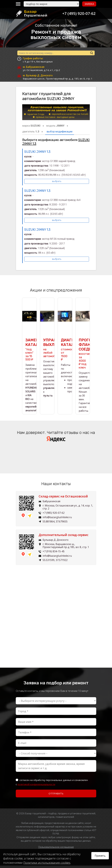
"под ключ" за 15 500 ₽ (29, 352)
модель (55, 126)
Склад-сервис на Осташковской (63, 499)
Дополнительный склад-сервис (63, 537)
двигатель (31, 131)
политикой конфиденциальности (36, 787)
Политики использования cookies (47, 863)
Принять (100, 856)
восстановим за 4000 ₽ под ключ (88, 356)
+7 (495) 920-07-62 (78, 13)
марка (31, 126)
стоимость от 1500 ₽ (68, 352)
